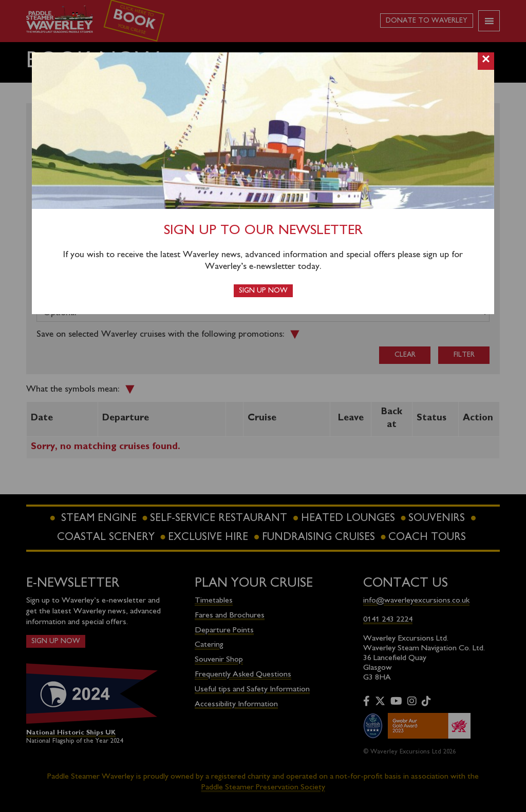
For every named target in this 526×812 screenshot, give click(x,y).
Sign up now (263, 291)
